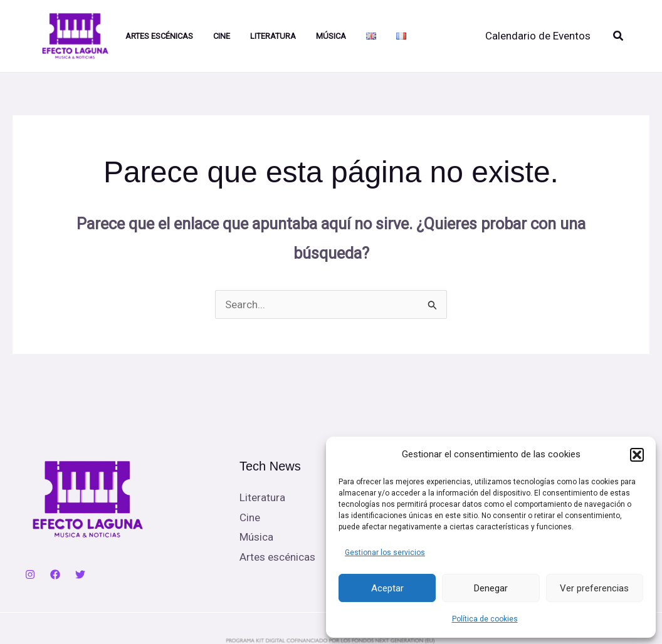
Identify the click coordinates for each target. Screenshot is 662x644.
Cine (222, 36)
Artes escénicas (277, 557)
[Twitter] (80, 574)
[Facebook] (55, 574)
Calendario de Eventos (538, 36)
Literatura (273, 36)
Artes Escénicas (159, 36)
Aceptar (387, 588)
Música (331, 36)
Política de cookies (485, 619)
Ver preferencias (594, 588)
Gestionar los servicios (385, 553)
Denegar (491, 588)
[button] (637, 455)
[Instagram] (30, 574)
